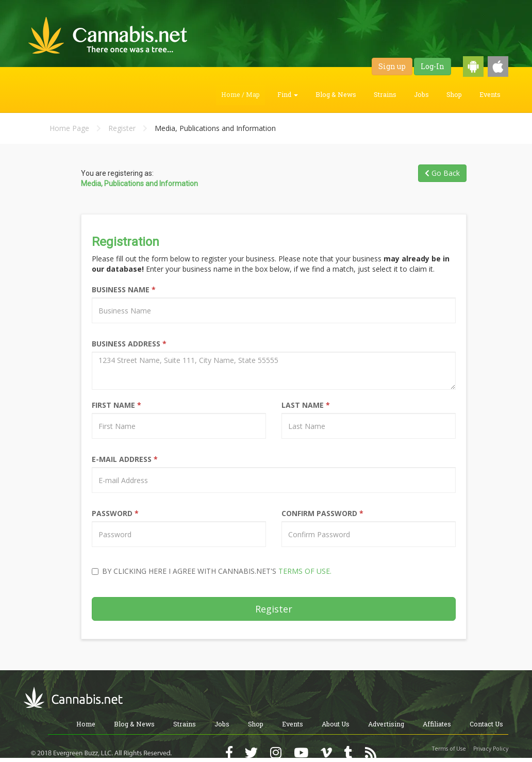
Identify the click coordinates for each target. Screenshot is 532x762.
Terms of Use (449, 749)
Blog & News (336, 94)
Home (86, 724)
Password (115, 513)
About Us (336, 724)
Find (288, 94)
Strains (385, 94)
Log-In (433, 66)
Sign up (392, 66)
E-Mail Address (125, 459)
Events (490, 94)
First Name (117, 405)
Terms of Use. (305, 571)
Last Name (306, 405)
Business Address (129, 344)
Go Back (442, 173)
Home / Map (240, 94)
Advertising (386, 724)
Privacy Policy (491, 749)
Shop (454, 94)
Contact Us (486, 724)
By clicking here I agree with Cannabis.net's (212, 571)
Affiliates (437, 724)
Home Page (69, 128)
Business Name (124, 289)
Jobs (421, 94)
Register (122, 128)
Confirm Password (322, 513)
